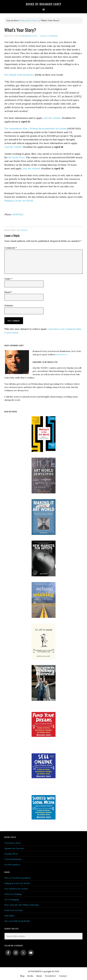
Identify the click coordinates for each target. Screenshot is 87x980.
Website (9, 306)
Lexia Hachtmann (13, 859)
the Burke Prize (17, 157)
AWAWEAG (18, 214)
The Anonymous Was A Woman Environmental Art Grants (36, 128)
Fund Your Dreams (14, 910)
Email (8, 292)
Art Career (22, 230)
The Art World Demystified (17, 878)
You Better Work (12, 843)
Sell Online (9, 916)
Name (8, 279)
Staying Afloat (11, 854)
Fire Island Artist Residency (19, 75)
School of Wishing (13, 894)
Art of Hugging (12, 899)
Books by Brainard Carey (43, 4)
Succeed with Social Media (17, 921)
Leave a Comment (49, 36)
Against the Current (14, 848)
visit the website (52, 118)
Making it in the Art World (19, 201)
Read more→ (63, 354)
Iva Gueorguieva (12, 864)
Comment (11, 248)
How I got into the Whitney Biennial (22, 905)
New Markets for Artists (16, 889)
